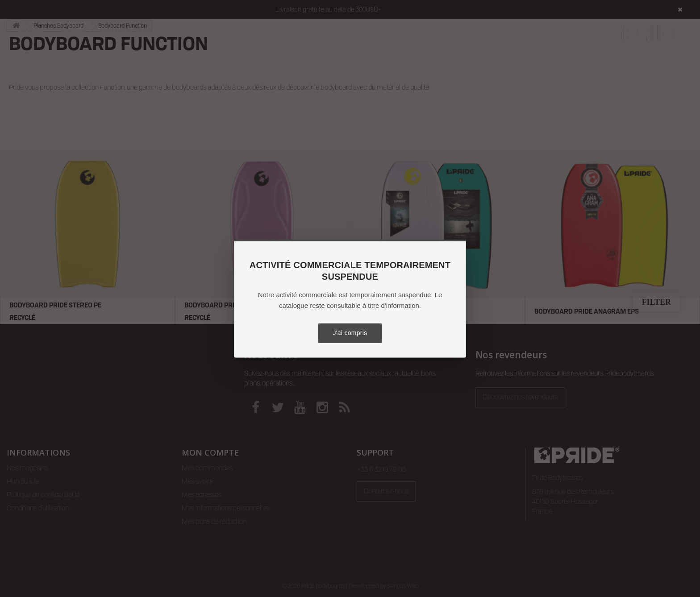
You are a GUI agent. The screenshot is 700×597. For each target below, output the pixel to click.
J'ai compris (350, 333)
